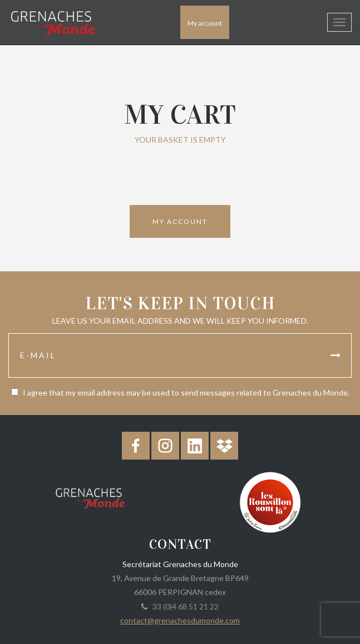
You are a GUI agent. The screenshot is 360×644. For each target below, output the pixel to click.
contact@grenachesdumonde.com (180, 620)
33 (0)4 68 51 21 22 (184, 606)
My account (205, 23)
